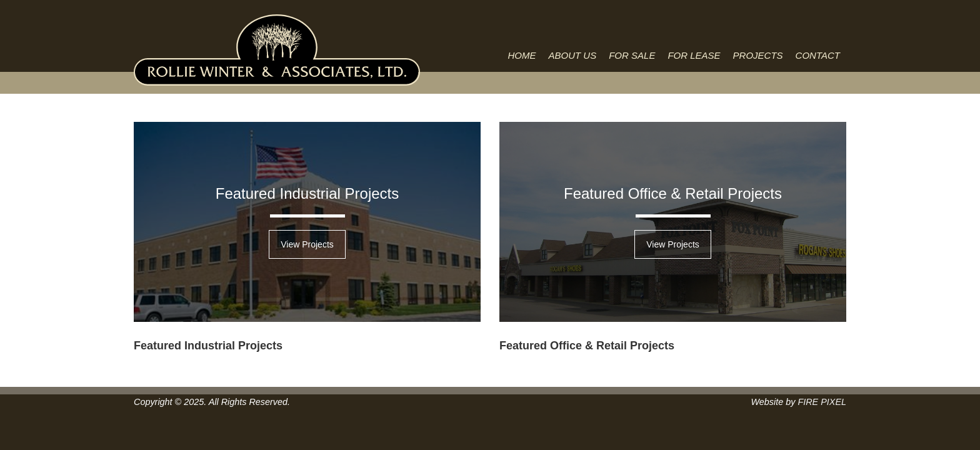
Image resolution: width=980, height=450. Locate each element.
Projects (758, 55)
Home (522, 55)
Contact (818, 55)
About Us (573, 55)
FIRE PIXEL (822, 402)
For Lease (694, 55)
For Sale (632, 55)
